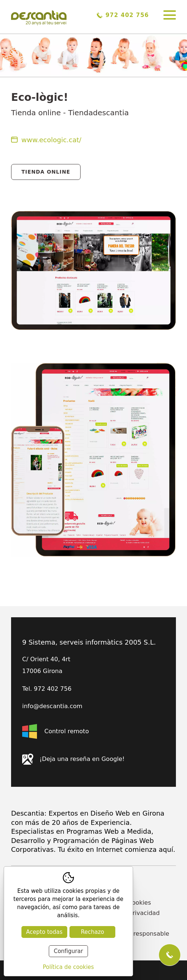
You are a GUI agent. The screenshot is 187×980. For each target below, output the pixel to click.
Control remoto (55, 731)
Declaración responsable (133, 934)
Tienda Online (46, 172)
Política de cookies (124, 903)
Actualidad (112, 892)
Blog (103, 923)
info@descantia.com (52, 706)
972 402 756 (123, 15)
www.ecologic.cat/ (46, 140)
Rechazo (93, 932)
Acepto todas (44, 932)
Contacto (110, 882)
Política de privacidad (128, 913)
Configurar (68, 951)
